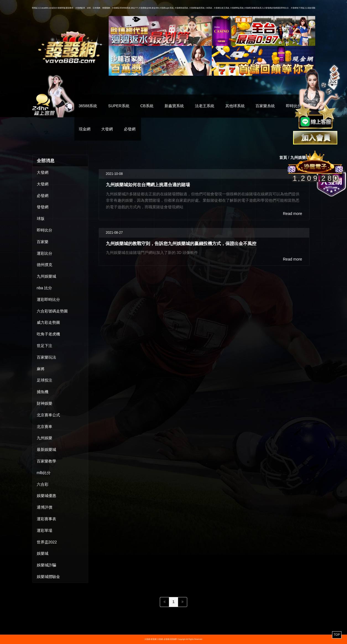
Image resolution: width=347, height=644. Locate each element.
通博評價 (45, 507)
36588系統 (88, 106)
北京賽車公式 (48, 415)
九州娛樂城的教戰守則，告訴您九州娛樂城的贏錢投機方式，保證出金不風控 (181, 243)
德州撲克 (45, 265)
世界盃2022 (47, 542)
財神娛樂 (45, 403)
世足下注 (45, 346)
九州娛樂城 (46, 276)
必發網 (130, 129)
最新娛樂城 (46, 450)
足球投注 (45, 380)
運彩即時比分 (48, 299)
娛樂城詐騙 (46, 565)
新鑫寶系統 (174, 106)
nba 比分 (44, 288)
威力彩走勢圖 (48, 322)
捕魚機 (43, 392)
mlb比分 (44, 473)
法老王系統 (205, 106)
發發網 (43, 207)
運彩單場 (45, 530)
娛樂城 (43, 553)
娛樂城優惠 (46, 496)
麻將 (41, 369)
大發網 (107, 129)
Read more (292, 214)
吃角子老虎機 (48, 334)
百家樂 (43, 242)
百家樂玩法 (46, 357)
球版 (41, 219)
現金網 (85, 129)
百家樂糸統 (265, 106)
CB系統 (147, 106)
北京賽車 (45, 427)
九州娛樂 (45, 438)
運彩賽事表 (46, 519)
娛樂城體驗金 (48, 577)
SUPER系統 (119, 106)
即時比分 (45, 230)
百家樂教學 (46, 461)
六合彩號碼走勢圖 (52, 311)
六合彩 (43, 484)
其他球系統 (235, 106)
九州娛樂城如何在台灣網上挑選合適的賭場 (148, 185)
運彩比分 (45, 253)
